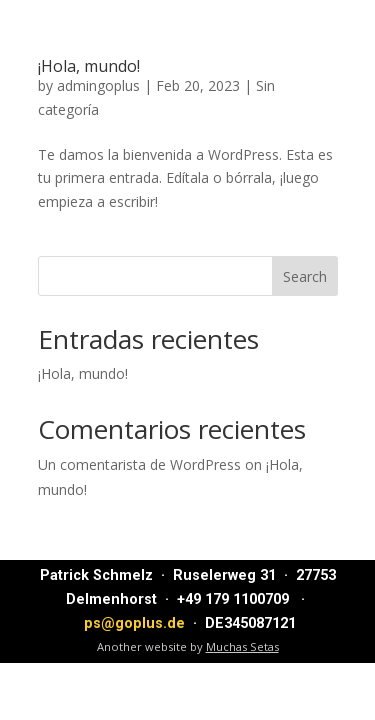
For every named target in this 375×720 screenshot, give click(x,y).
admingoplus (98, 85)
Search (305, 276)
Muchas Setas (242, 646)
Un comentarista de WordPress (139, 464)
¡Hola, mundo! (89, 66)
